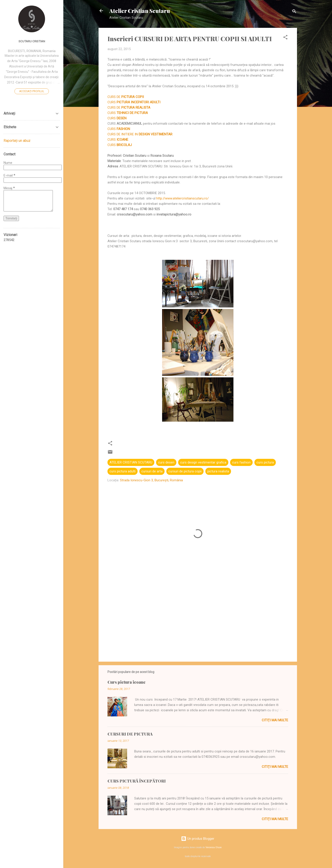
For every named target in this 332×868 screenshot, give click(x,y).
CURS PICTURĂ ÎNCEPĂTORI (137, 781)
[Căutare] (294, 12)
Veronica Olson (214, 847)
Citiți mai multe (275, 720)
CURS (134, 102)
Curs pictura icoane (127, 682)
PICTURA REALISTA (136, 108)
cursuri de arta (152, 471)
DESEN (122, 118)
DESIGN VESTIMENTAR (156, 134)
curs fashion (241, 462)
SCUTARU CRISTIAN (32, 41)
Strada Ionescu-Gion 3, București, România (151, 480)
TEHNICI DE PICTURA (132, 113)
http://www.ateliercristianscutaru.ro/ (182, 198)
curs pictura (265, 462)
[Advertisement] (198, 620)
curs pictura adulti (123, 471)
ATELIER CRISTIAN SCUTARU (131, 462)
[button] (285, 38)
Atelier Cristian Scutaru (140, 11)
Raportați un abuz (17, 141)
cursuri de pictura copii (185, 471)
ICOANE (122, 140)
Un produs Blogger (198, 839)
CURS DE (126, 97)
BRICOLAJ (124, 145)
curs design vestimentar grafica (203, 462)
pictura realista (218, 471)
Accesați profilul (32, 91)
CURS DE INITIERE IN (123, 134)
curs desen (166, 462)
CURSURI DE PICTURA (130, 734)
